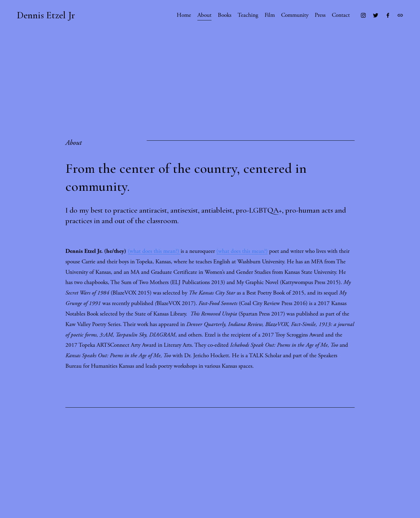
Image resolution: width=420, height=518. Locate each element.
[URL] (400, 15)
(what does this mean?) (154, 251)
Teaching (248, 15)
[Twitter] (376, 15)
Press (320, 15)
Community (295, 15)
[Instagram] (363, 15)
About (204, 15)
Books (225, 15)
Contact (341, 15)
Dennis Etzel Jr (46, 15)
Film (270, 15)
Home (184, 15)
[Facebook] (388, 15)
